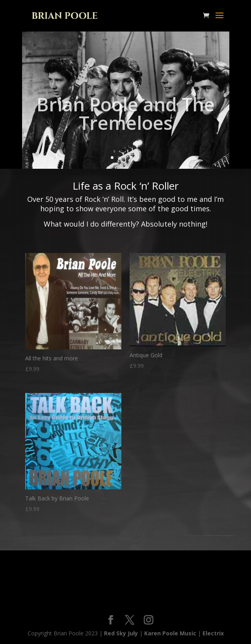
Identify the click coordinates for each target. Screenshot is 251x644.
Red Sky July (121, 633)
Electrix (213, 633)
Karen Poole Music (170, 633)
